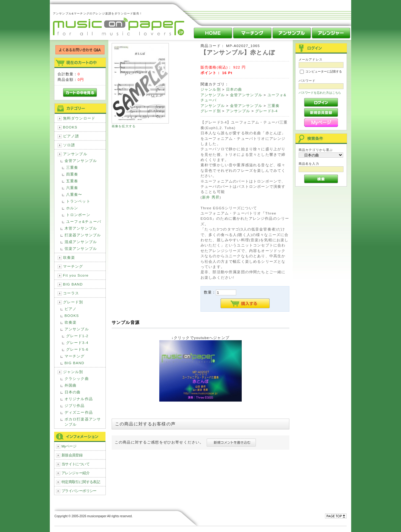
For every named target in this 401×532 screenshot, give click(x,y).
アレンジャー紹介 (75, 473)
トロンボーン (78, 215)
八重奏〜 (74, 194)
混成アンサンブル (81, 242)
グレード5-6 (77, 349)
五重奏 (72, 181)
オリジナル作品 (79, 399)
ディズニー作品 (79, 412)
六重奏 (72, 188)
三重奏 (72, 167)
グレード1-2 (77, 336)
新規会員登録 (72, 455)
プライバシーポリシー (79, 491)
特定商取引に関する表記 (81, 482)
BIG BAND (73, 284)
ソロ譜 (69, 145)
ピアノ (71, 309)
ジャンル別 (73, 372)
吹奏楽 (69, 257)
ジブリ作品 (75, 406)
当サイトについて (75, 464)
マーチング (73, 266)
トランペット (78, 201)
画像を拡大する (124, 126)
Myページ (69, 446)
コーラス (71, 293)
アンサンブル (75, 154)
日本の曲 (73, 392)
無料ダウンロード (79, 118)
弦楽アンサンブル (81, 248)
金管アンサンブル (81, 161)
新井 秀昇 (211, 197)
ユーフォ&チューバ (84, 221)
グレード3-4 (77, 343)
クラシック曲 (77, 378)
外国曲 (71, 385)
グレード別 (73, 302)
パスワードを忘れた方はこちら (320, 93)
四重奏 (72, 174)
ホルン (72, 208)
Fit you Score (76, 275)
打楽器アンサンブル (83, 235)
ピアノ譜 (71, 136)
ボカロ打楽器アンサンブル (83, 422)
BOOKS (70, 127)
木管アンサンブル (81, 228)
